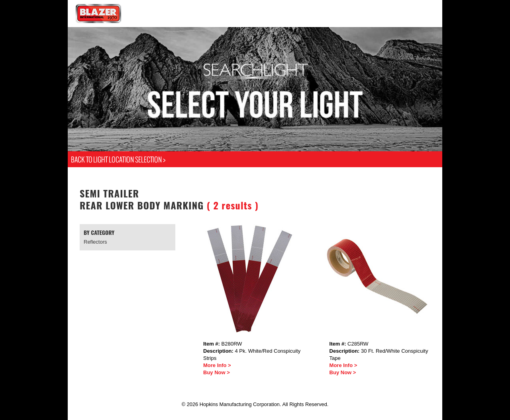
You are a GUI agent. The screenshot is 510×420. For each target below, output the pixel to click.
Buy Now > (217, 372)
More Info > (217, 365)
